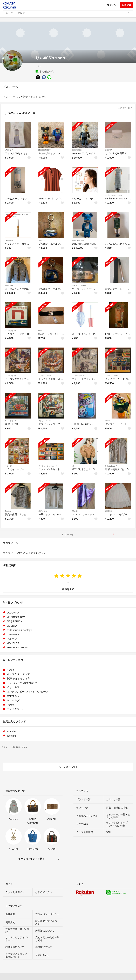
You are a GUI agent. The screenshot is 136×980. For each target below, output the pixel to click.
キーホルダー (14, 700)
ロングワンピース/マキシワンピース (28, 692)
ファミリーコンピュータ (48, 466)
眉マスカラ (13, 696)
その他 (11, 670)
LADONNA (9, 150)
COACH (75, 511)
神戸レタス (43, 511)
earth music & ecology (114, 195)
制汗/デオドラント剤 (19, 679)
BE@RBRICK (77, 150)
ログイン (111, 5)
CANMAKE (9, 240)
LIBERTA (109, 150)
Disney (108, 421)
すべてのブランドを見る (31, 859)
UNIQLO (108, 511)
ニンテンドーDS (11, 331)
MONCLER (9, 286)
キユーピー (9, 466)
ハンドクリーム (16, 709)
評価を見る (68, 589)
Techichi (8, 511)
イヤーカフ (13, 687)
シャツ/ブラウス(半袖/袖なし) (24, 683)
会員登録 (126, 5)
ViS (73, 466)
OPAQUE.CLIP (111, 466)
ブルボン (42, 240)
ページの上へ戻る (68, 767)
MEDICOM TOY (45, 150)
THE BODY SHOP (79, 286)
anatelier (12, 731)
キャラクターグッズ (18, 674)
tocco (40, 331)
